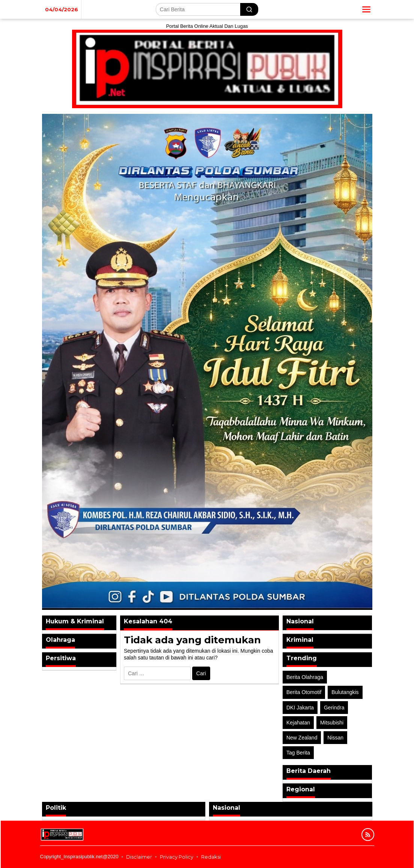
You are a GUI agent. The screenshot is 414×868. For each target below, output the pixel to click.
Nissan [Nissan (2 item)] (335, 738)
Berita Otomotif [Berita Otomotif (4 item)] (304, 692)
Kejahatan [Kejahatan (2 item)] (298, 723)
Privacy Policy (177, 857)
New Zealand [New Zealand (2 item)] (302, 738)
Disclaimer (139, 857)
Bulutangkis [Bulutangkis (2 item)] (345, 692)
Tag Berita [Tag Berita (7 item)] (298, 753)
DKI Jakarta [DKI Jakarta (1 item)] (300, 708)
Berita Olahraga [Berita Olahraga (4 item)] (305, 677)
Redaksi (211, 857)
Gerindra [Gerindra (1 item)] (334, 708)
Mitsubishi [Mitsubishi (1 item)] (332, 723)
